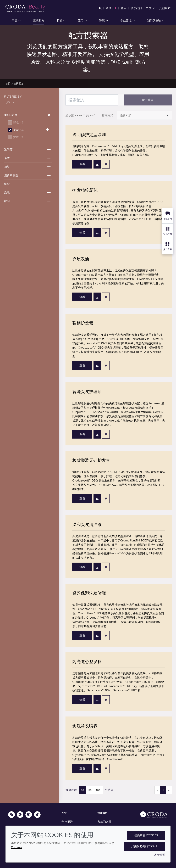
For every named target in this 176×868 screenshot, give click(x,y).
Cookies (16, 847)
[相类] (28, 167)
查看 (82, 164)
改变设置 (159, 855)
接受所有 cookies (146, 835)
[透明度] (28, 150)
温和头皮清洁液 (87, 525)
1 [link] (163, 790)
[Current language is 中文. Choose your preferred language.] (150, 8)
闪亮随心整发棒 (87, 662)
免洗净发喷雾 (85, 726)
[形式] (28, 158)
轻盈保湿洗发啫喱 (89, 593)
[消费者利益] (28, 175)
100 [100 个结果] (98, 790)
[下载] (97, 164)
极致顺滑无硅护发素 (91, 460)
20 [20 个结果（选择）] (82, 790)
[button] (16, 21)
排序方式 (108, 115)
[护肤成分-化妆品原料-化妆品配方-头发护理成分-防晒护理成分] (26, 7)
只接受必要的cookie (145, 846)
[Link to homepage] (154, 815)
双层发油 (81, 259)
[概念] (28, 184)
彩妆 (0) (18, 122)
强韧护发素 (83, 323)
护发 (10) (19, 130)
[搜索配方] (92, 100)
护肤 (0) (18, 137)
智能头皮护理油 (87, 392)
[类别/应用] (28, 115)
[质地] (28, 192)
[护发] (48, 130)
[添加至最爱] (106, 164)
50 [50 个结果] (90, 790)
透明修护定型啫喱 (89, 135)
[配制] (28, 201)
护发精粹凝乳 (85, 190)
